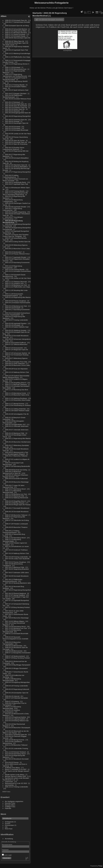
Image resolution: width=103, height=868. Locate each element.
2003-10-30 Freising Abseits (15, 269)
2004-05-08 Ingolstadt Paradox (16, 323)
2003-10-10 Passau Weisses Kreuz (17, 254)
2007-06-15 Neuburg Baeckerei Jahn (18, 583)
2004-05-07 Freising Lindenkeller (16, 320)
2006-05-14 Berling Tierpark (15, 503)
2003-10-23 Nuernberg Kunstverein (17, 262)
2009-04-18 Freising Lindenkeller (16, 686)
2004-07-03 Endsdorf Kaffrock (15, 343)
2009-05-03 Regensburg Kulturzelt (17, 689)
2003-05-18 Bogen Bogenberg (16, 212)
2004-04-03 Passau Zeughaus (16, 301)
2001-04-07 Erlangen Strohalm (16, 93)
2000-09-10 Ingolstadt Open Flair (17, 50)
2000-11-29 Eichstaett (13, 67)
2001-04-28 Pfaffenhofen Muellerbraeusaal (13, 96)
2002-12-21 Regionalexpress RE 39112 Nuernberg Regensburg (15, 194)
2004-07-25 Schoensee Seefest (16, 353)
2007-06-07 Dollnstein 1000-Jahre (17, 572)
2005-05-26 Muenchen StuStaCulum (18, 442)
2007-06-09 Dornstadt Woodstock (17, 576)
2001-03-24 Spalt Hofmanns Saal (17, 90)
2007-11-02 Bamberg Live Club (16, 628)
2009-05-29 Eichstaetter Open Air (17, 693)
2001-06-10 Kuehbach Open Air (16, 107)
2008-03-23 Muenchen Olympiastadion (12, 643)
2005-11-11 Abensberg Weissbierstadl (12, 491)
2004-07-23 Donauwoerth (14, 348)
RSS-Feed (9, 829)
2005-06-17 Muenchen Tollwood (16, 456)
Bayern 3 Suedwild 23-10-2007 (16, 769)
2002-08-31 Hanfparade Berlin (16, 182)
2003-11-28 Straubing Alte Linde (16, 290)
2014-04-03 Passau (12, 762)
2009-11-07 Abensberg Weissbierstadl (12, 707)
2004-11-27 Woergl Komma (15, 404)
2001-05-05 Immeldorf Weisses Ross (18, 99)
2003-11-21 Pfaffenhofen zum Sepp (17, 287)
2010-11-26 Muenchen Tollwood (16, 745)
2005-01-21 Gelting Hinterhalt (15, 409)
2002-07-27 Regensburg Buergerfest (18, 172)
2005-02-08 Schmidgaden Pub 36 (17, 414)
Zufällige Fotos (10, 807)
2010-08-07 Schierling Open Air (16, 734)
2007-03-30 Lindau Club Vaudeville (17, 559)
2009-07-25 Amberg (12, 701)
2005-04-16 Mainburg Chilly (15, 433)
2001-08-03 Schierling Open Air (16, 120)
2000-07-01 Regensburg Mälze (16, 31)
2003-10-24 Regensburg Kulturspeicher (12, 267)
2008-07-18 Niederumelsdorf (15, 656)
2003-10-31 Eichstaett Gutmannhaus (18, 271)
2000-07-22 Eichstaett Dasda (15, 36)
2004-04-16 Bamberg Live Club (16, 306)
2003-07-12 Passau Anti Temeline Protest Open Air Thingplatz (16, 235)
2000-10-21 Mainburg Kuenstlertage (18, 53)
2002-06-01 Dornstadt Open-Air (16, 142)
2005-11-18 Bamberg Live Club (16, 494)
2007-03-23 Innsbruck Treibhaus (16, 550)
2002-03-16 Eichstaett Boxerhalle (17, 130)
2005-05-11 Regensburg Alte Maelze (18, 438)
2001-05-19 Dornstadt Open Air (16, 104)
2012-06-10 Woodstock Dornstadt (17, 759)
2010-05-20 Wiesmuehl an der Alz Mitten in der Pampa (16, 732)
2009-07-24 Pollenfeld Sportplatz (16, 698)
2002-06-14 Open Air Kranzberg (16, 144)
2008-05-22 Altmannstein (14, 646)
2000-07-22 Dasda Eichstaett (15, 34)
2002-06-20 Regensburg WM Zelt (17, 151)
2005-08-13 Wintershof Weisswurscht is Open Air (12, 472)
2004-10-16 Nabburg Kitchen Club (17, 372)
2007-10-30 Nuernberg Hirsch (15, 626)
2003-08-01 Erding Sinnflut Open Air (18, 242)
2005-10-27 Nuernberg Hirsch (15, 489)
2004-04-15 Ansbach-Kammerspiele (18, 302)
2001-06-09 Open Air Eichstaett (16, 106)
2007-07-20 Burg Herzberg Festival (17, 607)
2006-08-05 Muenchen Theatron (16, 527)
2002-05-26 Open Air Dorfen (15, 140)
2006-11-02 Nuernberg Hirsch (15, 538)
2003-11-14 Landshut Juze (14, 283)
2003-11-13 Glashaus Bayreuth (16, 282)
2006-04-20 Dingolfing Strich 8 (16, 501)
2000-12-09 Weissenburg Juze (16, 69)
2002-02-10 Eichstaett (13, 128)
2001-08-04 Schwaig (12, 121)
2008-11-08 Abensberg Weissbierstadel (12, 680)
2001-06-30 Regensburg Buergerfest (18, 116)
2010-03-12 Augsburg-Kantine (15, 717)
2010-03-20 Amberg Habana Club (17, 721)
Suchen (8, 823)
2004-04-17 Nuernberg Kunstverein (17, 309)
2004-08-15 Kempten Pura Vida (16, 362)
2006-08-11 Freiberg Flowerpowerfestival (11, 532)
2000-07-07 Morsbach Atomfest (16, 32)
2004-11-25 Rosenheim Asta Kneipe (18, 400)
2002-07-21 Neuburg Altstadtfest (16, 167)
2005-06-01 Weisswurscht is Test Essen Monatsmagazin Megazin (15, 453)
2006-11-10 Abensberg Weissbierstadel (12, 540)
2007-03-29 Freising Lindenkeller (16, 557)
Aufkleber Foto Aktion (12, 768)
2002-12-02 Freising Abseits (15, 191)
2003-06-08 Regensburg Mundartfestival (13, 221)
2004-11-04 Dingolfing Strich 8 (16, 383)
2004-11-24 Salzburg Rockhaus (16, 398)
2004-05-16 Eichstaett (13, 325)
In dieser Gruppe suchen (51, 19)
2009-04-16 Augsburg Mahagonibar (17, 682)
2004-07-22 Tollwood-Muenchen (16, 344)
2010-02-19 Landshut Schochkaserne (11, 711)
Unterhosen (9, 782)
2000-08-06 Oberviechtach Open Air (18, 38)
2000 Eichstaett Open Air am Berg (17, 26)
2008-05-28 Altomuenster (14, 651)
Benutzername (7, 844)
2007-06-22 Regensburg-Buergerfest (18, 590)
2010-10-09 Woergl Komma (15, 740)
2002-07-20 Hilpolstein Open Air (16, 165)
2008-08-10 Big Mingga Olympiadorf (18, 665)
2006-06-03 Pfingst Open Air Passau (18, 505)
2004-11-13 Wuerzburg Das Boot (16, 390)
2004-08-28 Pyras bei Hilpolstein (16, 369)
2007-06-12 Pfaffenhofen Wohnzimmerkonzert (13, 580)
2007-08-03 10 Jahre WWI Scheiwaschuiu (13, 612)
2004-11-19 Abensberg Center (16, 393)
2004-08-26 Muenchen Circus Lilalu (17, 365)
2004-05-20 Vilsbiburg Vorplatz (16, 330)
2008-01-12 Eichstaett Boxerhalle (17, 633)
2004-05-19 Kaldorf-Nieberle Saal (17, 327)
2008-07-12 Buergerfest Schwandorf (18, 653)
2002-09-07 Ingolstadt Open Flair (17, 184)
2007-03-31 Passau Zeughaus (16, 562)
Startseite (37, 13)
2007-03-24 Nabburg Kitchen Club (17, 553)
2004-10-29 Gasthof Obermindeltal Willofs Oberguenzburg (16, 377)
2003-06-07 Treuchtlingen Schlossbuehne (13, 218)
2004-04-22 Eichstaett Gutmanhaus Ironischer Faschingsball (16, 314)
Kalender (8, 808)
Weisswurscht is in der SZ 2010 (16, 783)
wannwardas (9, 785)
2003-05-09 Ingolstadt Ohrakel (16, 207)
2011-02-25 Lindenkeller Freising (16, 748)
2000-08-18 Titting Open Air (15, 41)
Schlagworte (9, 822)
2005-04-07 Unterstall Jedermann (17, 430)
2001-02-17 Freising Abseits (15, 85)
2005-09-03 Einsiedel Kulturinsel (16, 478)
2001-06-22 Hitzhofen (13, 111)
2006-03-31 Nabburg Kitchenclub (17, 498)
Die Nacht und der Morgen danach (17, 771)
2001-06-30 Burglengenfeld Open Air (18, 113)
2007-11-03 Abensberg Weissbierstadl (12, 631)
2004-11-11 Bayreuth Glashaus (16, 384)
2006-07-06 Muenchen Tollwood (16, 515)
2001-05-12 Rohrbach (13, 102)
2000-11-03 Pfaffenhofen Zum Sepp (18, 57)
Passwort (5, 850)
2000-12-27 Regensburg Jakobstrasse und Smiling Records (15, 75)
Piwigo (100, 866)
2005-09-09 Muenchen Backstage (17, 482)
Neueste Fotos (10, 803)
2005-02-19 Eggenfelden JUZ (15, 424)
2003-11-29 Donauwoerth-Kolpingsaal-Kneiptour (13, 295)
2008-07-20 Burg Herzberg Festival (17, 658)
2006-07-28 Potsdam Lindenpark (16, 524)
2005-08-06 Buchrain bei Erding (16, 470)
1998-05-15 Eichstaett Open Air (16, 20)
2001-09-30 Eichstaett (13, 127)
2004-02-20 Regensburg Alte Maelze (18, 297)
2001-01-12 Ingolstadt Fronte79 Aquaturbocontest (15, 79)
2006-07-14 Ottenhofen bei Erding (17, 520)
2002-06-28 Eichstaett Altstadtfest (17, 158)
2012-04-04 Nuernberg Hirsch (15, 754)
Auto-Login (7, 855)
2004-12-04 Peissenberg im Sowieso (18, 405)
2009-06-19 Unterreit (12, 696)
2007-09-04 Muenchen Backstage (17, 618)
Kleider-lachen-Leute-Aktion (15, 775)
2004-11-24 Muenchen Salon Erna (17, 395)
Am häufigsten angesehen (14, 801)
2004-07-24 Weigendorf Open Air (16, 350)
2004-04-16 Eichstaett (13, 308)
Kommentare (9, 825)
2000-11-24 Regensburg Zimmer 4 (17, 64)
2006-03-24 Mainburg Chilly (15, 496)
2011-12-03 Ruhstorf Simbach (15, 752)
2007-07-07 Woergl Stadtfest (15, 595)
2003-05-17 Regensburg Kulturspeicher (12, 209)
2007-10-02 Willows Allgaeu (15, 621)
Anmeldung (9, 839)
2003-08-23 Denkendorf (13, 252)
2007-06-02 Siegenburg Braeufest (17, 569)
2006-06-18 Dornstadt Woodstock (17, 512)
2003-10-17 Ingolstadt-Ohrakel (16, 257)
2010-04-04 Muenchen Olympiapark (18, 728)
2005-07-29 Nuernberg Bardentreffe (18, 466)
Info (6, 827)
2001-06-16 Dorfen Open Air (15, 109)
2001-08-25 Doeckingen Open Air (17, 123)
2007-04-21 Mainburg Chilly (15, 567)
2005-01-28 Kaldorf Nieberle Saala (17, 410)
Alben (4, 16)
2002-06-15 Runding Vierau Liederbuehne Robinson (13, 148)
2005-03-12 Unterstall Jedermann (17, 426)
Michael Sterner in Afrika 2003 (15, 776)
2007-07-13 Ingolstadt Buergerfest (17, 600)
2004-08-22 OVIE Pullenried (15, 363)
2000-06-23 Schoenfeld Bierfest (16, 29)
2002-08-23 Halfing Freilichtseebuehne (11, 176)
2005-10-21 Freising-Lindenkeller (17, 787)
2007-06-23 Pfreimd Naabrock (16, 593)
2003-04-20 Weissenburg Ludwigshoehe (13, 201)
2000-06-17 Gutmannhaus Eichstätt (17, 22)
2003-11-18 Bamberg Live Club (16, 285)
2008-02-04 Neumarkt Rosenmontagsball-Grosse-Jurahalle (15, 638)
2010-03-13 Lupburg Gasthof (15, 719)
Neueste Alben (10, 805)
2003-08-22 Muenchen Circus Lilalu (17, 248)
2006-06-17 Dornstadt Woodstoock (17, 508)
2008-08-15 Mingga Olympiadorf (16, 668)
